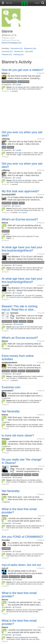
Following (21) (19, 54)
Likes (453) (29, 51)
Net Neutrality (11, 411)
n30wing (6, 139)
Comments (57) (7, 51)
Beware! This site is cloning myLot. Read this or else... (20, 308)
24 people (19, 478)
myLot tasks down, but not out (21, 565)
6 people (18, 374)
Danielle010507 (9, 195)
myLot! (5, 568)
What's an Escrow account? (20, 219)
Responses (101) (30, 48)
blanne (5, 223)
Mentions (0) (19, 51)
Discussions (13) (16, 48)
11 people (19, 265)
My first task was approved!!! (20, 191)
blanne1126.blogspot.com (12, 43)
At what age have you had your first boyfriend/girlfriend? (22, 249)
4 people (18, 523)
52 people (20, 324)
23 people (19, 580)
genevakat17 (8, 391)
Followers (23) (7, 54)
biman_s (6, 73)
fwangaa (6, 439)
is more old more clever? (18, 435)
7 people (18, 150)
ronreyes (14, 313)
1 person (17, 206)
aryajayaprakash (9, 362)
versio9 (5, 254)
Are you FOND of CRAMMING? (22, 537)
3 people (18, 85)
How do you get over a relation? (23, 70)
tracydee (6, 540)
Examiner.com (11, 387)
